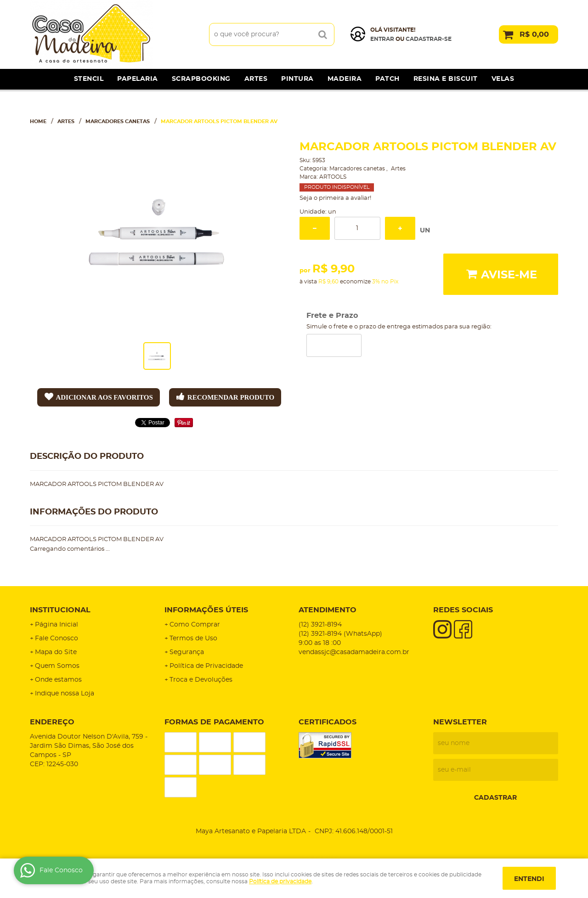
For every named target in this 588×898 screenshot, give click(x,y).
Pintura (297, 79)
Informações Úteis (206, 610)
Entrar (382, 39)
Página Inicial (57, 625)
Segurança (187, 652)
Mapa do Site (56, 652)
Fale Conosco (57, 638)
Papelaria (138, 79)
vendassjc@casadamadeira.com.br (354, 652)
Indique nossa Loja (65, 694)
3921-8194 (320, 625)
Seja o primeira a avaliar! (335, 198)
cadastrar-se (429, 39)
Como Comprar (195, 625)
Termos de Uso (193, 638)
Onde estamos (58, 680)
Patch (387, 79)
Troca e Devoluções (201, 680)
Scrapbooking (201, 79)
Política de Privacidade (206, 666)
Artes (256, 79)
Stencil (89, 79)
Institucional (60, 610)
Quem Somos (57, 666)
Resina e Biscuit (446, 79)
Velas (503, 79)
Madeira (345, 79)
